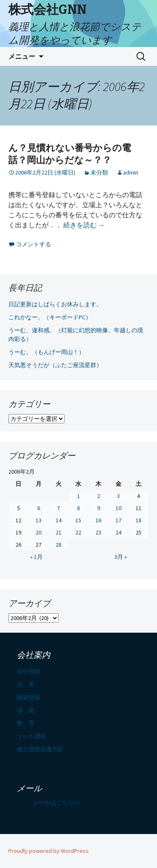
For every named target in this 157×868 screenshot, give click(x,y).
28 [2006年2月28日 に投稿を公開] (59, 545)
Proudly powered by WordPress (49, 851)
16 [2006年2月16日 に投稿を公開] (98, 520)
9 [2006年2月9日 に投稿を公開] (99, 508)
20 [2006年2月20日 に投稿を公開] (39, 532)
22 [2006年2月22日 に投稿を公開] (78, 532)
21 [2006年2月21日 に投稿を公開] (59, 532)
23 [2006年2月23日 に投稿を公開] (98, 532)
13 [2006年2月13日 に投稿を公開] (39, 520)
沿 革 (26, 684)
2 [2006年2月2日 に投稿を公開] (99, 496)
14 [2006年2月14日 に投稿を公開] (59, 520)
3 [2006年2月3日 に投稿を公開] (118, 496)
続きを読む (84, 225)
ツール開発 (31, 736)
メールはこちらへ (56, 803)
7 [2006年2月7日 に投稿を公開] (58, 508)
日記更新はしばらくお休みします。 (55, 304)
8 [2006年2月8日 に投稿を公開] (78, 508)
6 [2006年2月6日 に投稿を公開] (39, 508)
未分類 (99, 172)
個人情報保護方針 (40, 749)
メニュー (22, 56)
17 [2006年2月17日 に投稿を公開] (118, 520)
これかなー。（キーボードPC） (50, 317)
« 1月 (36, 557)
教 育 (26, 723)
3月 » (121, 557)
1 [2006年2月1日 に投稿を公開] (78, 496)
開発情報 (28, 697)
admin (131, 172)
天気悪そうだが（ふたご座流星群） (55, 365)
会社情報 (28, 671)
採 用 (26, 710)
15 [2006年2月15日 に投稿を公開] (78, 520)
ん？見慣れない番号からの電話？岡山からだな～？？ (70, 154)
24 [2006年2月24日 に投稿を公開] (118, 532)
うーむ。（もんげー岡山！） (46, 352)
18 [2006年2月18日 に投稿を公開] (139, 520)
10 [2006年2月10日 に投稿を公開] (118, 508)
